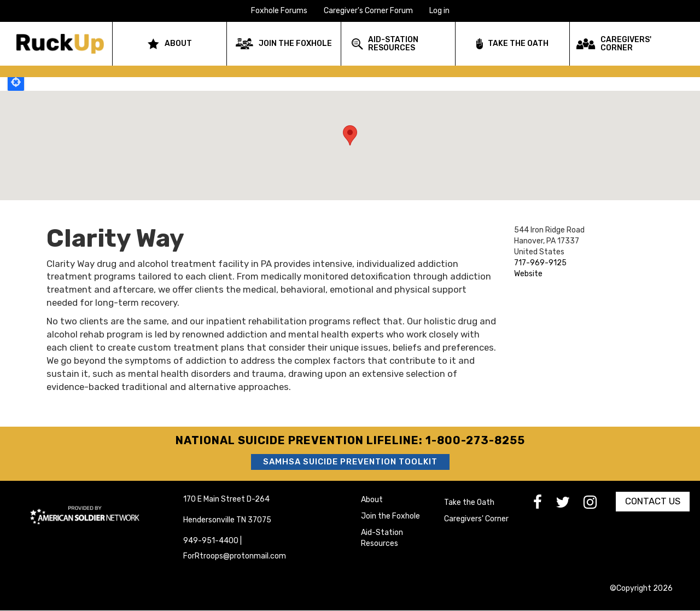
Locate (16, 82)
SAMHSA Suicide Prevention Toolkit (350, 462)
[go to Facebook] (544, 505)
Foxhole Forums (279, 11)
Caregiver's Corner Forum (368, 11)
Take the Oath (469, 502)
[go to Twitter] (570, 505)
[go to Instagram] (597, 505)
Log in (439, 11)
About (372, 500)
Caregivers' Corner (476, 519)
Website (528, 274)
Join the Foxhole (390, 516)
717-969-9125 (540, 263)
